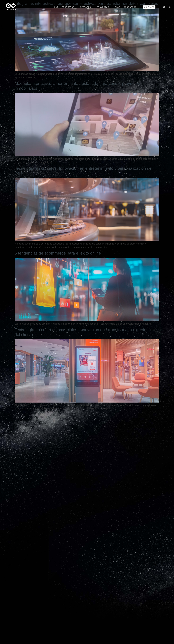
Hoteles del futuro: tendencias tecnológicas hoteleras (62, 416)
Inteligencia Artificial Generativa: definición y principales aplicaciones (76, 500)
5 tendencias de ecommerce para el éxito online (58, 253)
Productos (69, 7)
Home (56, 7)
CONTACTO (149, 7)
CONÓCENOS (130, 7)
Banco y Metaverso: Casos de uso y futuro (53, 581)
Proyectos (104, 7)
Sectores (87, 7)
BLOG (118, 7)
